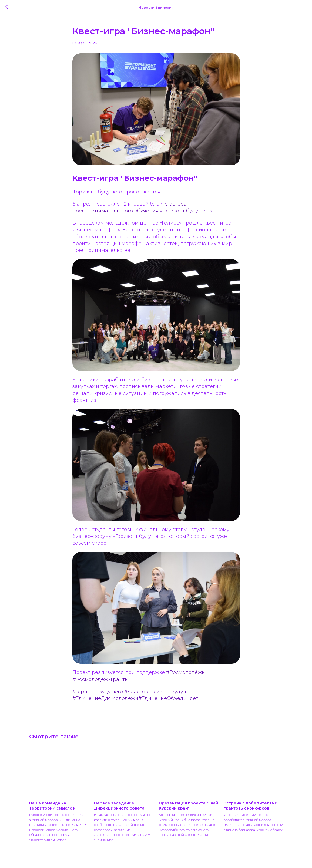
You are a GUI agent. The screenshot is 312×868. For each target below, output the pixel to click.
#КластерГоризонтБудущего (160, 692)
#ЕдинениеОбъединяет (168, 698)
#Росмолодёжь (185, 672)
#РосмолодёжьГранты (100, 679)
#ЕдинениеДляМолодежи (105, 698)
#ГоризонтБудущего (98, 692)
